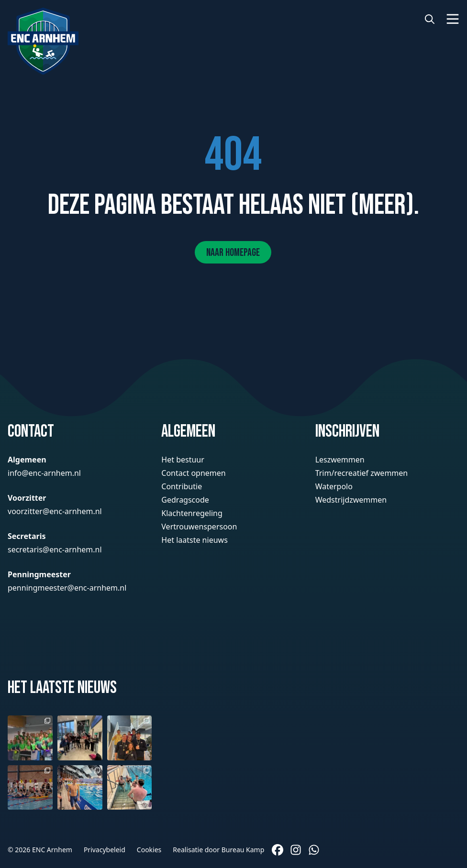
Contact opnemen (193, 473)
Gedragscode (185, 500)
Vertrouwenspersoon (199, 527)
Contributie (182, 486)
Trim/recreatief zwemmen (362, 473)
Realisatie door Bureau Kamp (218, 850)
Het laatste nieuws (194, 540)
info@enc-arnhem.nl (44, 473)
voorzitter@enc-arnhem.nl (55, 511)
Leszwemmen (340, 460)
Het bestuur (183, 460)
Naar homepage (233, 253)
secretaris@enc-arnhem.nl (55, 549)
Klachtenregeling (192, 513)
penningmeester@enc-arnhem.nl (67, 588)
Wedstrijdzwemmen (351, 500)
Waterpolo (334, 486)
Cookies (149, 850)
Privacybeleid (105, 850)
